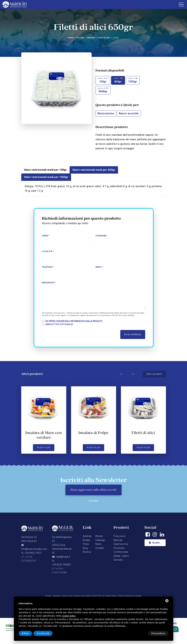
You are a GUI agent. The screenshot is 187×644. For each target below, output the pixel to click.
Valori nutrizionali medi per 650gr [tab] (94, 170)
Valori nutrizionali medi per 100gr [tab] (45, 170)
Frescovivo (120, 536)
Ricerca (87, 552)
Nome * (46, 236)
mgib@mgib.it (63, 557)
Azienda (87, 536)
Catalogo (100, 540)
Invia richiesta (133, 334)
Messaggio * (49, 283)
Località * (48, 251)
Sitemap (56, 596)
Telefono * (48, 267)
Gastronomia (121, 544)
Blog (85, 548)
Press (86, 544)
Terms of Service (126, 596)
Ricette (86, 540)
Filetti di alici (104, 38)
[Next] (132, 374)
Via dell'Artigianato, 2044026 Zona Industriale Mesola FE (62, 545)
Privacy (48, 596)
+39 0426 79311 (33, 553)
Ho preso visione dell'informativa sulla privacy (74, 321)
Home (71, 38)
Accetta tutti (159, 633)
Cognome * (102, 236)
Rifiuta (141, 633)
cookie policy (69, 616)
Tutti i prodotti (154, 374)
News (98, 544)
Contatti (100, 548)
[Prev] (121, 374)
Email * (99, 267)
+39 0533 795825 (61, 565)
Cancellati (93, 501)
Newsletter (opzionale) (59, 324)
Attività (99, 536)
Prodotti (81, 38)
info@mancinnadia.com (34, 549)
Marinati (91, 38)
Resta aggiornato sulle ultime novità (93, 490)
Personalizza (29, 633)
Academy (156, 543)
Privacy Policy (111, 596)
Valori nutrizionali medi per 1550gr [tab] (46, 177)
